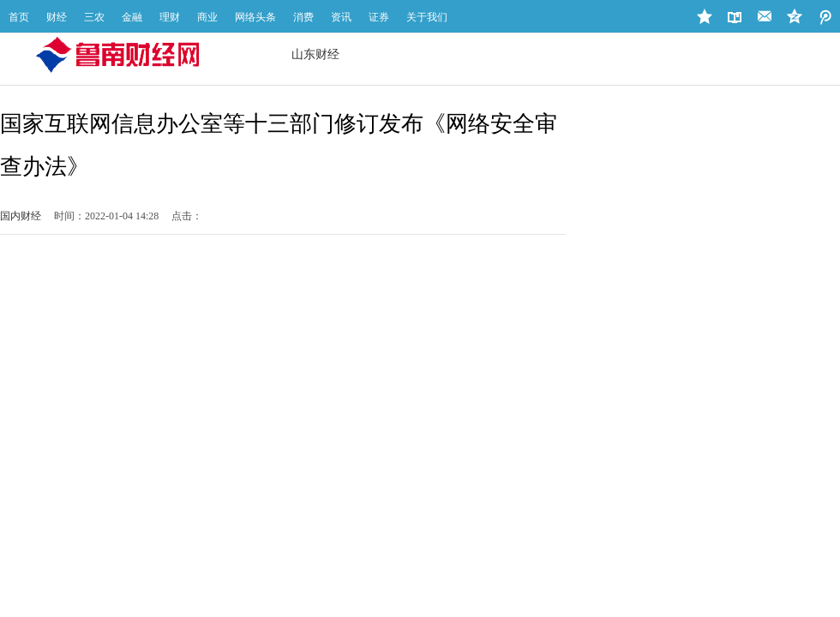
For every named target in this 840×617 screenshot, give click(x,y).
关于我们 (427, 17)
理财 (170, 17)
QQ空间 (825, 17)
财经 (57, 17)
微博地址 (795, 17)
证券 (379, 17)
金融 (132, 17)
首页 (19, 17)
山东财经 (315, 54)
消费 (303, 17)
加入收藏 (705, 17)
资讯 (341, 17)
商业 (207, 17)
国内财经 (21, 216)
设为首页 (735, 17)
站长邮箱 (765, 17)
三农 (94, 17)
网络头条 (255, 17)
